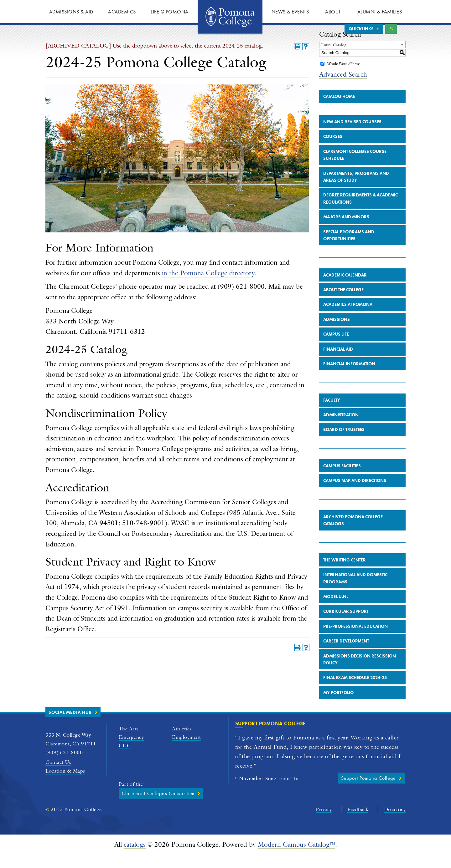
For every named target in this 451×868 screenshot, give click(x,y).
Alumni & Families (380, 12)
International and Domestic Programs (355, 591)
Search (391, 29)
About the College (343, 303)
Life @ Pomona (170, 12)
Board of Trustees (344, 443)
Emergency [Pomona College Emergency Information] (131, 751)
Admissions (337, 333)
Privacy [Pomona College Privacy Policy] (324, 823)
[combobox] (362, 58)
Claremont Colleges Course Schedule (355, 168)
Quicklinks (361, 29)
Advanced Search (343, 88)
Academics (122, 12)
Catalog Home (339, 110)
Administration (341, 428)
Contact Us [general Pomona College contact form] (58, 776)
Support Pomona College (368, 792)
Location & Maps (65, 784)
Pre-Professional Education (355, 640)
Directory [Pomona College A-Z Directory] (395, 823)
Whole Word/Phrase (344, 77)
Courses (333, 150)
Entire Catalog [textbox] (334, 58)
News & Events (290, 12)
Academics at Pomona (348, 318)
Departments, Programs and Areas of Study (356, 190)
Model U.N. (336, 610)
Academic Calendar (345, 288)
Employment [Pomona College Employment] (186, 751)
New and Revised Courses (352, 135)
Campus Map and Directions (355, 494)
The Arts (129, 742)
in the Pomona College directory (208, 286)
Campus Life (336, 348)
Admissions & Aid (71, 12)
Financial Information (349, 377)
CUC (125, 759)
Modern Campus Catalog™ (296, 858)
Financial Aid (338, 363)
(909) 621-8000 (64, 766)
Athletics (182, 742)
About (333, 12)
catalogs (135, 858)
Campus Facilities (342, 479)
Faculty (332, 414)
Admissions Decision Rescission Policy (360, 673)
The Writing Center (345, 573)
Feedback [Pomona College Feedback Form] (358, 823)
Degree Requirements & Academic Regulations (360, 212)
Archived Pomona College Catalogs (353, 534)
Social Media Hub (70, 726)
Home (230, 17)
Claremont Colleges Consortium (158, 807)
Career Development (346, 654)
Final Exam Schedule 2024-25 (355, 691)
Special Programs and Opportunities (349, 249)
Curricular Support (346, 625)
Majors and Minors (346, 230)
